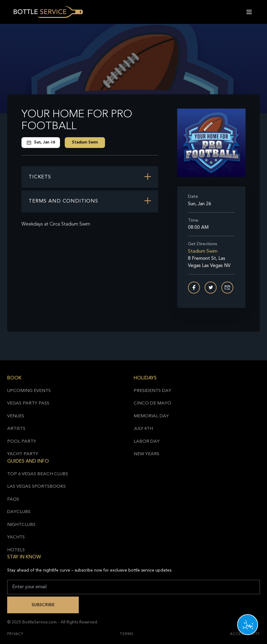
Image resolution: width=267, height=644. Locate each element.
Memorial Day (151, 416)
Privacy (15, 634)
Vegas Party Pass (28, 403)
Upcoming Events (29, 391)
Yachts (16, 537)
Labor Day (147, 442)
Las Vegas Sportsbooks (36, 487)
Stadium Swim (85, 142)
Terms (127, 634)
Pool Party (22, 442)
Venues (16, 416)
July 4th (143, 429)
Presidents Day (152, 391)
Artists (16, 429)
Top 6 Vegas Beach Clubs (38, 474)
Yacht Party (23, 454)
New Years (146, 454)
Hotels (16, 550)
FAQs (13, 499)
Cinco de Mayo (152, 403)
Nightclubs (21, 525)
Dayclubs (19, 512)
